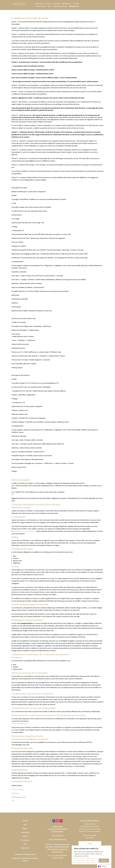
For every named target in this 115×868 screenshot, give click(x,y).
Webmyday (15, 793)
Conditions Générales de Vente (25, 854)
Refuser (93, 860)
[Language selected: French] (104, 866)
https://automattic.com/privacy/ (25, 531)
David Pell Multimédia (62, 847)
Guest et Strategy (17, 789)
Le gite (48, 4)
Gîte (25, 824)
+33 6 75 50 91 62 (57, 835)
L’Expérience (66, 4)
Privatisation (41, 7)
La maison (56, 4)
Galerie (76, 4)
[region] (92, 855)
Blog (50, 7)
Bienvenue (40, 4)
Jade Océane (49, 847)
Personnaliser (81, 860)
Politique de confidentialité (21, 858)
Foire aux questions (60, 7)
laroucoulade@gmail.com (20, 723)
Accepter (104, 860)
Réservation (74, 7)
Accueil (25, 821)
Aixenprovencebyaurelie (62, 844)
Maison (25, 828)
